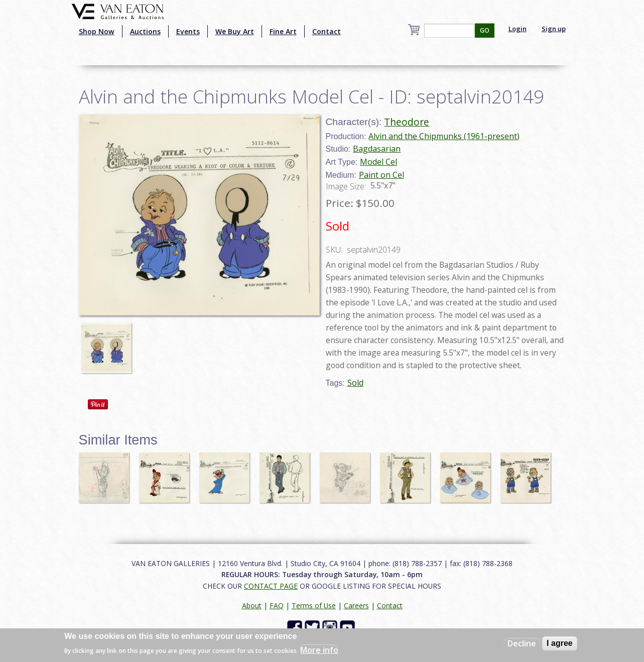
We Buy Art (235, 31)
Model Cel (378, 162)
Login (518, 29)
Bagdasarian (377, 149)
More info (319, 650)
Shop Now (97, 31)
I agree (560, 643)
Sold (355, 383)
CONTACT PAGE (271, 586)
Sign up (554, 29)
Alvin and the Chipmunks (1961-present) (444, 136)
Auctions (145, 31)
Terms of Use (314, 605)
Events (188, 31)
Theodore (407, 122)
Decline (522, 643)
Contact (327, 31)
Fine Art (283, 31)
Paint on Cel (381, 175)
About (252, 605)
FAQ (277, 605)
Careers (356, 605)
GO (485, 30)
